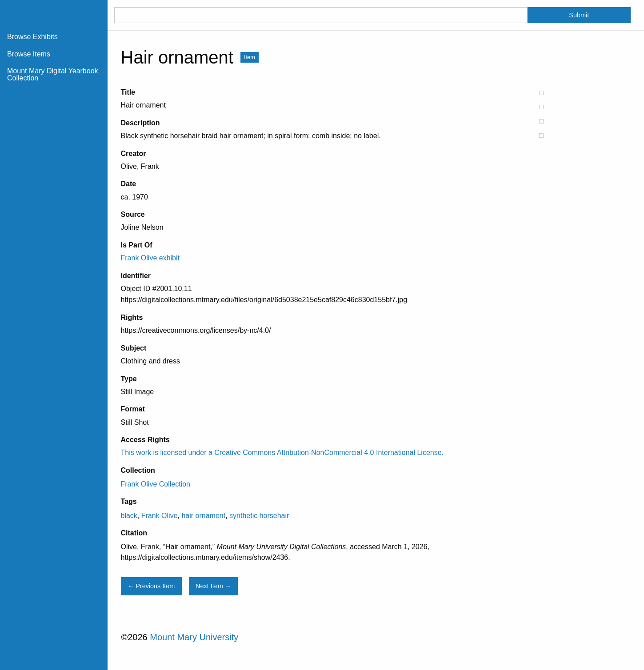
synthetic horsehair (259, 516)
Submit (579, 15)
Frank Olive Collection (156, 484)
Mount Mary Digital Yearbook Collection (53, 74)
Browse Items (29, 54)
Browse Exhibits (32, 37)
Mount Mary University (194, 637)
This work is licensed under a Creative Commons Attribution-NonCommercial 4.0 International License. (282, 453)
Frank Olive (160, 516)
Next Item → (213, 586)
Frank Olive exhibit (150, 258)
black (129, 516)
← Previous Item (151, 586)
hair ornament (203, 516)
